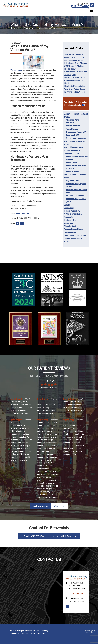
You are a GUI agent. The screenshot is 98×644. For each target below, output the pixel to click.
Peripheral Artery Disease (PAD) (76, 200)
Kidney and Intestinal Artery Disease (77, 158)
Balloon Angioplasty (72, 211)
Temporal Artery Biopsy (74, 229)
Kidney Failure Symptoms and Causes (76, 167)
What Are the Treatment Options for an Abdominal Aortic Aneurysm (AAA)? (74, 57)
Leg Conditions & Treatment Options (75, 176)
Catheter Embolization (73, 214)
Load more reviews (40, 506)
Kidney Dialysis (72, 162)
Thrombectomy (70, 232)
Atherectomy (69, 208)
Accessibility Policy (39, 633)
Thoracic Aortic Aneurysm (76, 138)
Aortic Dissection (73, 126)
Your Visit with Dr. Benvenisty (76, 102)
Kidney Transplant (73, 171)
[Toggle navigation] (91, 11)
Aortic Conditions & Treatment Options (76, 115)
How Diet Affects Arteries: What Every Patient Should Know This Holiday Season (75, 89)
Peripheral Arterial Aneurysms (71, 222)
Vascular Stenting (71, 226)
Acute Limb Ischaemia (75, 196)
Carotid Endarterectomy (74, 147)
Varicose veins (16, 70)
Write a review (60, 506)
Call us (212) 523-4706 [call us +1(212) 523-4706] (34, 536)
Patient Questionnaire (73, 105)
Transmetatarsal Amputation (75, 236)
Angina (67, 205)
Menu (6, 11)
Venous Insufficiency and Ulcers (74, 240)
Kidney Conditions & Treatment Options (72, 152)
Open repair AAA (73, 135)
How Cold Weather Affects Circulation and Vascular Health (75, 80)
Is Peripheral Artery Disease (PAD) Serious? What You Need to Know (75, 66)
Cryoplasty (69, 217)
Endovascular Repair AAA (76, 132)
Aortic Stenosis (72, 129)
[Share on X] (22, 224)
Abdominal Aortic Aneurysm (73, 121)
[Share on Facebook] (18, 224)
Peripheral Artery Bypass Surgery (76, 185)
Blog (20, 28)
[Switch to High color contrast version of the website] (92, 5)
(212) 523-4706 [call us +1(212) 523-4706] (80, 6)
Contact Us (15, 633)
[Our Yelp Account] (67, 607)
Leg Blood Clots (72, 181)
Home (13, 28)
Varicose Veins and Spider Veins (77, 191)
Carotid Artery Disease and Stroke (75, 143)
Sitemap (25, 633)
